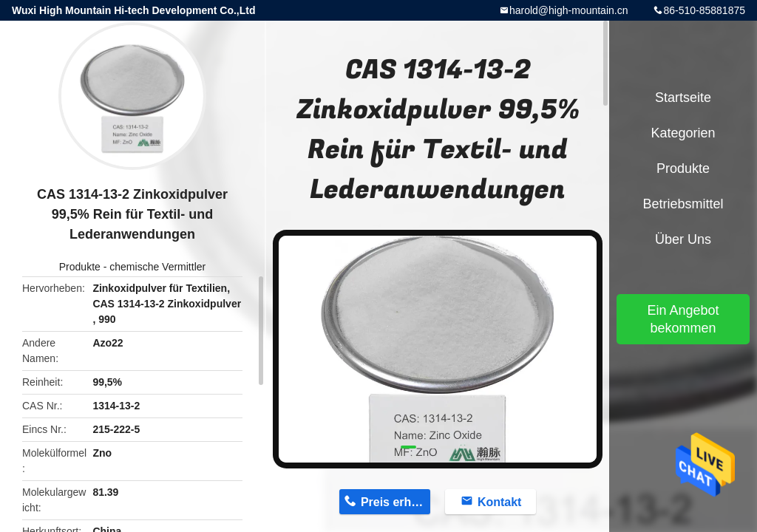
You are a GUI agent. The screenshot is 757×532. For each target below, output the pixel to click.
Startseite (683, 98)
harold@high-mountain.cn (569, 10)
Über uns (683, 239)
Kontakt (500, 502)
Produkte (80, 267)
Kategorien (683, 133)
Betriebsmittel (683, 204)
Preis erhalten (396, 502)
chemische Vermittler (157, 267)
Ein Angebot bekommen (683, 319)
